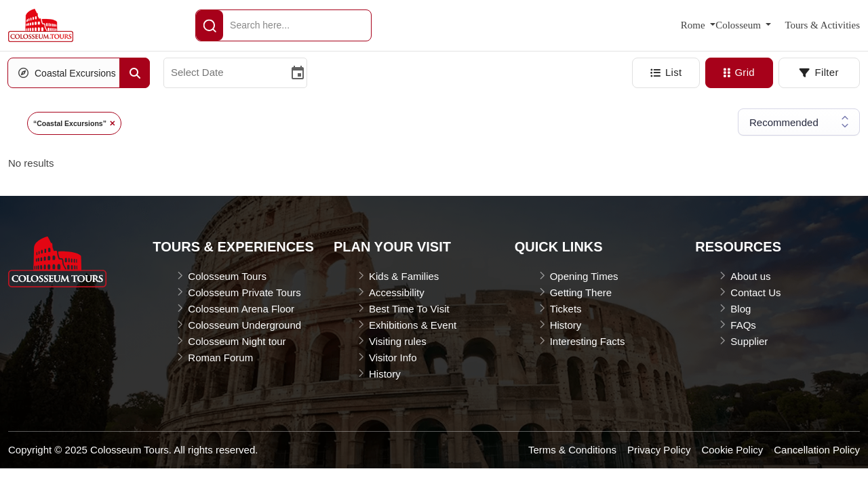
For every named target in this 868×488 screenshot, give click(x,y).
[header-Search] (210, 25)
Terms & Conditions (572, 450)
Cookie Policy (732, 450)
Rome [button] (694, 25)
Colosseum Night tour (237, 341)
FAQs (743, 325)
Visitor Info (393, 358)
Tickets (566, 309)
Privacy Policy (659, 450)
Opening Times (584, 276)
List (666, 72)
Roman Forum (220, 358)
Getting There (581, 292)
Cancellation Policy (817, 450)
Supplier (749, 341)
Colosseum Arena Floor (241, 309)
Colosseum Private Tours (244, 292)
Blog (741, 309)
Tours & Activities (822, 25)
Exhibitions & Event (413, 325)
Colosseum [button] (739, 25)
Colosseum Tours (227, 276)
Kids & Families (404, 276)
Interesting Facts (588, 341)
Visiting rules (398, 341)
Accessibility (397, 292)
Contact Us (755, 292)
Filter (819, 72)
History (385, 374)
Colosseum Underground (244, 325)
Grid (739, 72)
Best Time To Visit (409, 309)
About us (750, 276)
